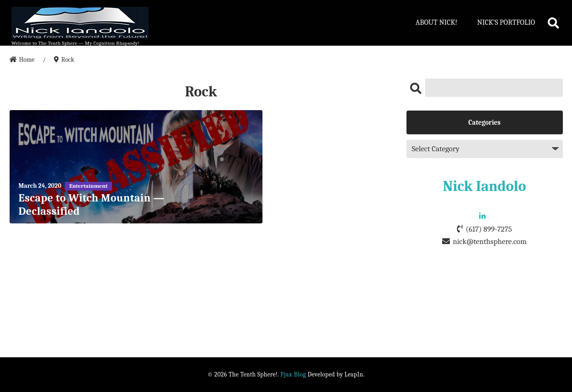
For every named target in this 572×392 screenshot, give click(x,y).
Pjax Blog (293, 374)
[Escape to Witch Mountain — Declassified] (136, 167)
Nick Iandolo (485, 186)
